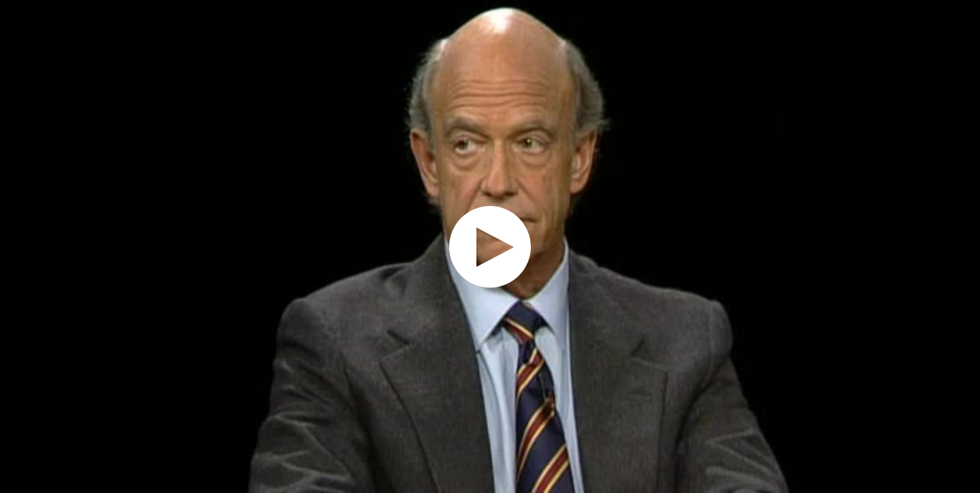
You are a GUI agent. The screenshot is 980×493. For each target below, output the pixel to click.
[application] (490, 247)
